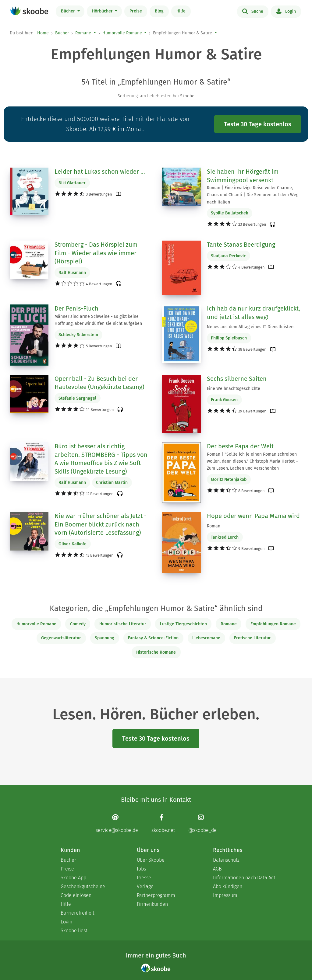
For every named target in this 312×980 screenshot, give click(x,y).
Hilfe (181, 11)
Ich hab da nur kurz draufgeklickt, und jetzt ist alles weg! (253, 313)
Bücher (69, 11)
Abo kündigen (228, 886)
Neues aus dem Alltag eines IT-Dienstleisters (251, 327)
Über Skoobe (151, 860)
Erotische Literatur (252, 638)
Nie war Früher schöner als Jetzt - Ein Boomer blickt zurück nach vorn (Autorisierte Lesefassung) (101, 524)
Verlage (145, 886)
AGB (217, 869)
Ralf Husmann (72, 273)
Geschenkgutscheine (83, 886)
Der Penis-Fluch (76, 308)
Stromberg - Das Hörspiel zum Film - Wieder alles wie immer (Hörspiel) (96, 253)
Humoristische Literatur (123, 624)
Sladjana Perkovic (228, 256)
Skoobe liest (74, 931)
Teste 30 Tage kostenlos (258, 124)
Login (286, 11)
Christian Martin (112, 483)
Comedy (78, 624)
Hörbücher (103, 11)
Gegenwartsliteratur (61, 638)
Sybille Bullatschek (229, 213)
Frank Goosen (224, 400)
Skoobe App (73, 878)
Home (43, 33)
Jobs (141, 869)
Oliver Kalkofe (73, 544)
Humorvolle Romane (122, 33)
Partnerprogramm (156, 895)
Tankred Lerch (225, 537)
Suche (253, 11)
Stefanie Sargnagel (77, 398)
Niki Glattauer (72, 183)
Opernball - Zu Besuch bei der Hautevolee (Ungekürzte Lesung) (99, 383)
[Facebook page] (163, 823)
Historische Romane (156, 652)
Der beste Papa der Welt (240, 446)
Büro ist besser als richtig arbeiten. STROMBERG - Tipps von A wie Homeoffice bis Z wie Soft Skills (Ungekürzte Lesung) (101, 459)
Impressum (225, 895)
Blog (159, 11)
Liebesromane (206, 638)
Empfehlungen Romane (273, 624)
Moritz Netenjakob (229, 480)
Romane (83, 33)
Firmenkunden (152, 904)
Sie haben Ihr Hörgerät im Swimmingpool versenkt (243, 176)
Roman (214, 526)
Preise (136, 11)
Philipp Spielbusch (229, 338)
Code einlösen (76, 895)
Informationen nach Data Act (244, 878)
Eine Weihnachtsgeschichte (234, 389)
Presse (144, 878)
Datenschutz (226, 860)
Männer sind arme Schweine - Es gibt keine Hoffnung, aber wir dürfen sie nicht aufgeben (98, 320)
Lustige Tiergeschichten (183, 624)
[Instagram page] (202, 823)
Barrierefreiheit (77, 913)
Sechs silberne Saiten (237, 379)
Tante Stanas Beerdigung (241, 245)
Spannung (105, 638)
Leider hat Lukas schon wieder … (100, 172)
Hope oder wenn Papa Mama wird (253, 516)
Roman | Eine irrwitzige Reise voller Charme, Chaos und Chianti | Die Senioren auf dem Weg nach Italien (253, 195)
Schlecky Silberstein (78, 335)
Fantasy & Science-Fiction (153, 638)
